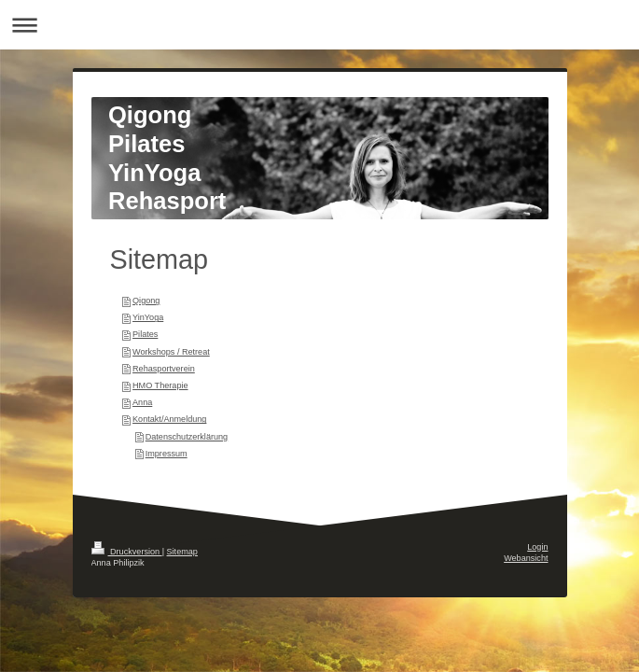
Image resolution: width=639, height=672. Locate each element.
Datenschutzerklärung (187, 437)
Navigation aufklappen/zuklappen (319, 25)
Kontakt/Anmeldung (169, 419)
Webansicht (526, 558)
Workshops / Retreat (171, 352)
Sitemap (182, 552)
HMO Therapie (160, 385)
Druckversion (127, 552)
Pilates (145, 334)
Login (537, 547)
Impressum (167, 454)
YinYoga (148, 317)
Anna (142, 402)
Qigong (146, 301)
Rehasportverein (164, 369)
